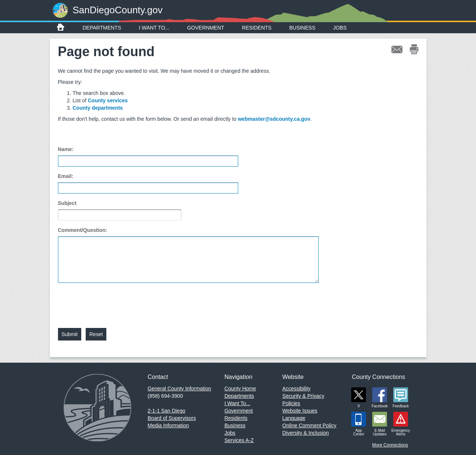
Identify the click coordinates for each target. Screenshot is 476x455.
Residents (257, 28)
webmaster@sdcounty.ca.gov (274, 119)
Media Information (168, 425)
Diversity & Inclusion (306, 433)
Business (302, 28)
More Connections (390, 445)
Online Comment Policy (309, 425)
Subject (67, 203)
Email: (66, 176)
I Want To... (154, 28)
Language (294, 418)
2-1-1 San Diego (167, 411)
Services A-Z (239, 440)
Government (206, 28)
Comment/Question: (83, 230)
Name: (66, 149)
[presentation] (114, 301)
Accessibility (297, 389)
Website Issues (300, 411)
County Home (240, 389)
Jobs (340, 28)
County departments (98, 108)
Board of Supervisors (172, 418)
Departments (102, 28)
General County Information (179, 389)
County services (108, 100)
